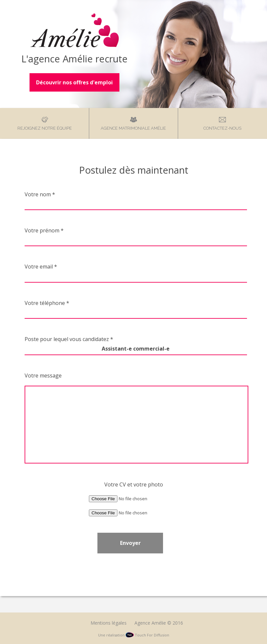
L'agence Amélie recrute (74, 59)
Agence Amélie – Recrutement (74, 30)
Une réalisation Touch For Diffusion (134, 635)
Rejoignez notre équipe (45, 128)
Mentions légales (109, 623)
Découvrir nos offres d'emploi (74, 82)
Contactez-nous (222, 128)
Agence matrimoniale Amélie (133, 128)
